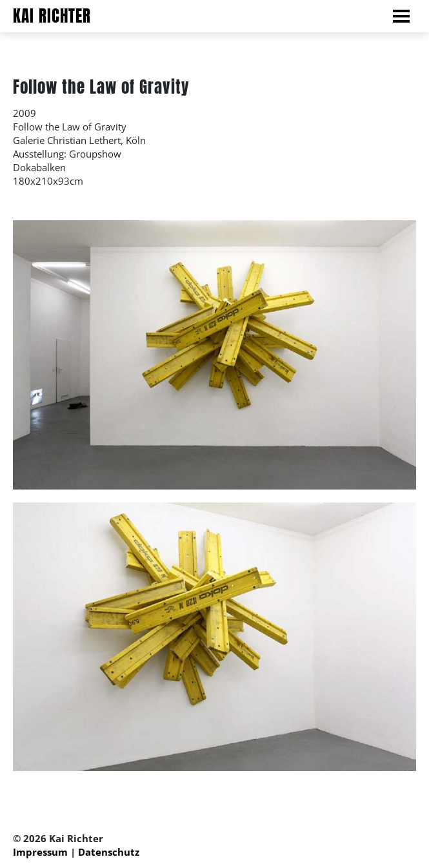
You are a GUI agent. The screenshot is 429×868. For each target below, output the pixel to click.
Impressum (40, 852)
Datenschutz (109, 852)
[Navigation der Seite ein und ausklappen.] (408, 17)
